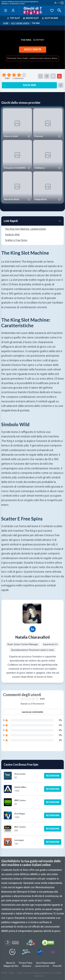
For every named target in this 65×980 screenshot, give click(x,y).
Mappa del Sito (11, 966)
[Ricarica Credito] (47, 76)
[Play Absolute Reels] (17, 187)
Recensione (53, 776)
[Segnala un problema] (59, 76)
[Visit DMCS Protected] (48, 943)
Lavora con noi (42, 966)
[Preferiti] (52, 10)
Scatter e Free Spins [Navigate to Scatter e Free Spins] (16, 240)
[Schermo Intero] (41, 76)
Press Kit (57, 966)
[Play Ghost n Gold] (17, 123)
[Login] (13, 10)
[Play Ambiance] (48, 155)
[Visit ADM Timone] (30, 943)
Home (6, 23)
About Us (11, 963)
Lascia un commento (32, 712)
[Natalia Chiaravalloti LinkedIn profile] (33, 629)
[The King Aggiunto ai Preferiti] (53, 76)
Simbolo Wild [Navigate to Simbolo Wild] (12, 235)
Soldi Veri (29, 85)
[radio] (4, 75)
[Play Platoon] (48, 123)
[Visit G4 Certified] (40, 952)
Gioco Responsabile (46, 963)
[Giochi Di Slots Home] (32, 10)
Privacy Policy (26, 963)
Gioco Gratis (33, 49)
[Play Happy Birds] (48, 187)
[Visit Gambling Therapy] (53, 952)
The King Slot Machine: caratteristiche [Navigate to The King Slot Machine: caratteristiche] (25, 229)
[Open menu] (6, 10)
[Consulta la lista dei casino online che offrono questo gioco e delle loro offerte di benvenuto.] (61, 85)
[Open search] (59, 10)
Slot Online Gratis (20, 23)
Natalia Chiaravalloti (33, 637)
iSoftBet (40, 40)
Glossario (27, 966)
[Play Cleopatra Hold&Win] (17, 155)
